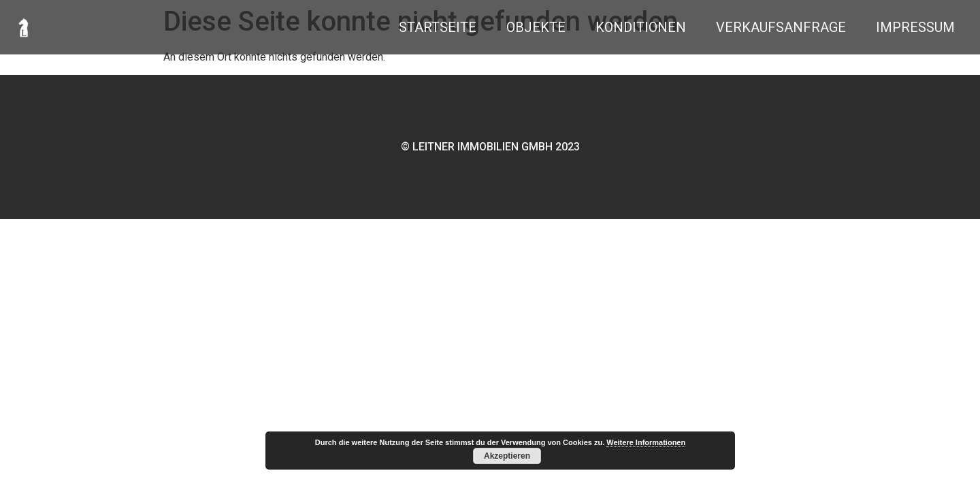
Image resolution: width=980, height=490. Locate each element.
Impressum (915, 27)
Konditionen (641, 27)
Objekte (536, 27)
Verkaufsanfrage (781, 27)
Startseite (438, 27)
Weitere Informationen (646, 442)
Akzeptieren (507, 456)
